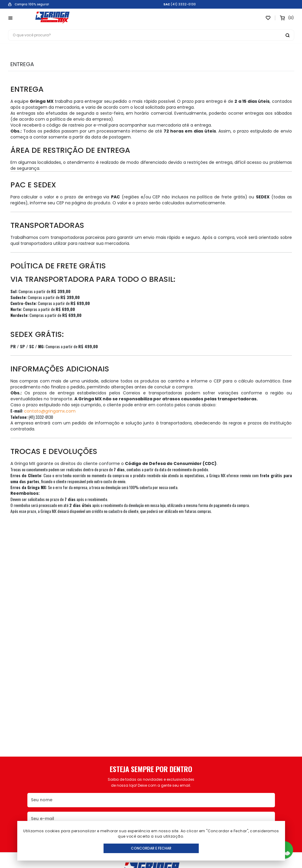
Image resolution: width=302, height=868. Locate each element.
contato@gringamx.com (50, 411)
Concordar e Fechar (151, 848)
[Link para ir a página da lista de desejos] (268, 18)
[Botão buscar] (287, 35)
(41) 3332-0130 (183, 4)
